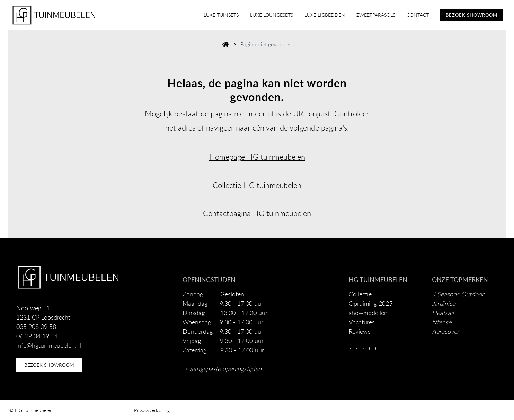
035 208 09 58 (36, 327)
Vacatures (362, 322)
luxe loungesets (272, 15)
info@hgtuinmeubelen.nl (49, 345)
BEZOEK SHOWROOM (472, 15)
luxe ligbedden (325, 15)
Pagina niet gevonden (266, 44)
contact (418, 15)
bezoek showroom (49, 365)
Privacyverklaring (152, 410)
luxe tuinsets (221, 15)
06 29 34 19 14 (37, 336)
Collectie (360, 294)
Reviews (360, 331)
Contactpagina (227, 213)
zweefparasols (376, 15)
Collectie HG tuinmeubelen (257, 185)
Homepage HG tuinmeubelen (257, 157)
